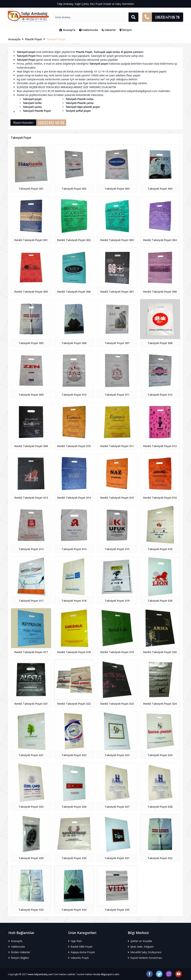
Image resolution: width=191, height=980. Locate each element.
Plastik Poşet (33, 39)
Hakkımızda (89, 30)
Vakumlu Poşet (78, 958)
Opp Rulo (75, 941)
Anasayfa (67, 30)
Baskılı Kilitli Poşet (80, 947)
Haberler (109, 30)
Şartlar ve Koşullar (140, 941)
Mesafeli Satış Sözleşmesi (145, 952)
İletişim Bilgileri (19, 958)
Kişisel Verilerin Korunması (145, 958)
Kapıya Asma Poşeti (81, 952)
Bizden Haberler (19, 952)
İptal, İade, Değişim (141, 947)
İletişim (126, 30)
